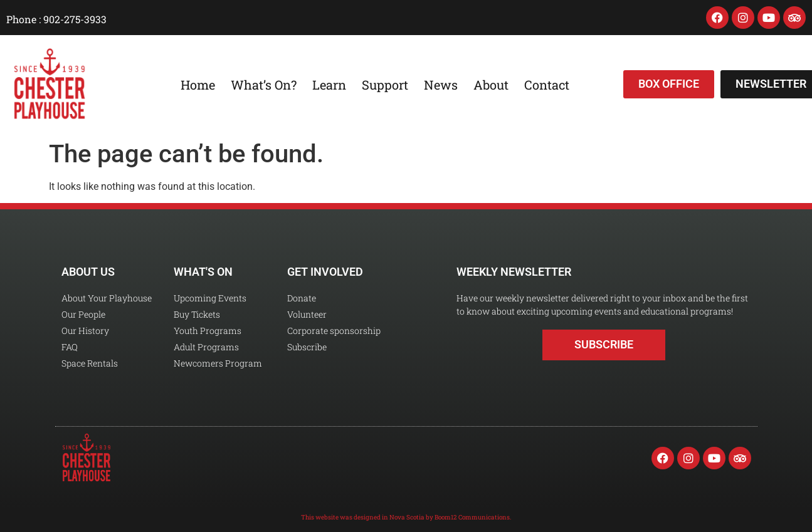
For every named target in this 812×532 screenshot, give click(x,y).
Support (385, 85)
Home (198, 85)
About (491, 85)
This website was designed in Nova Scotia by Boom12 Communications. (406, 517)
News (441, 85)
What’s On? (264, 85)
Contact (547, 85)
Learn (329, 85)
